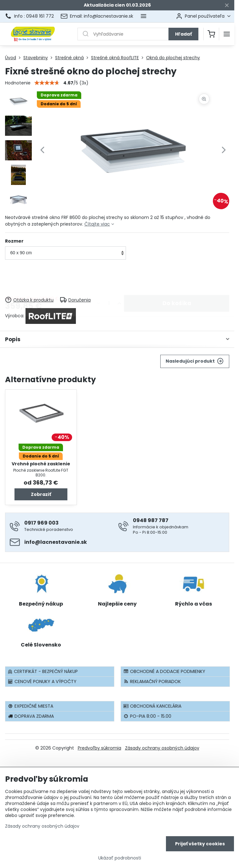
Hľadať (183, 34)
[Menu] (227, 34)
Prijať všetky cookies (200, 844)
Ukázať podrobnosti (120, 859)
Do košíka (177, 279)
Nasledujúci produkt (195, 361)
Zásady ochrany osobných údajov (162, 748)
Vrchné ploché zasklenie (41, 464)
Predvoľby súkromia (100, 748)
